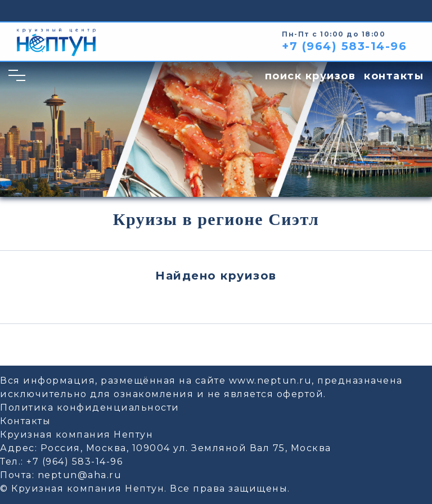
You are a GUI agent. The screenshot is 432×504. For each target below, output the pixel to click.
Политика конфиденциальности (90, 408)
